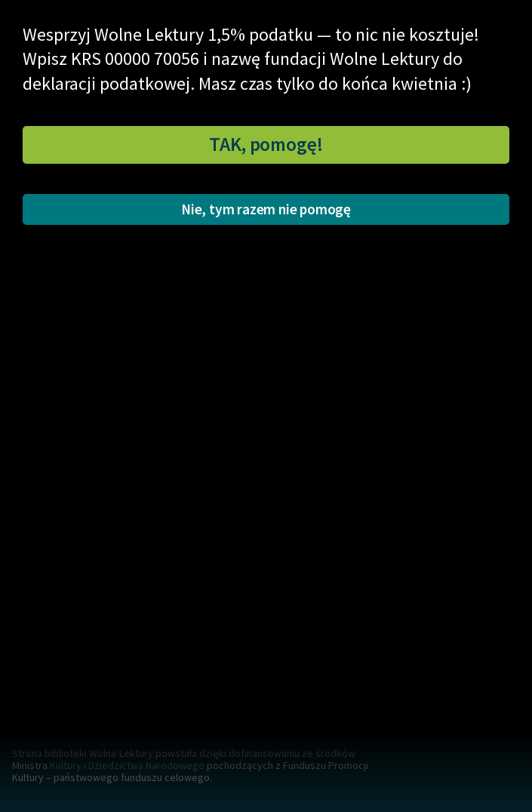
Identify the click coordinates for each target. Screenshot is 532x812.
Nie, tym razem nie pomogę (266, 209)
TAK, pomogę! (266, 144)
